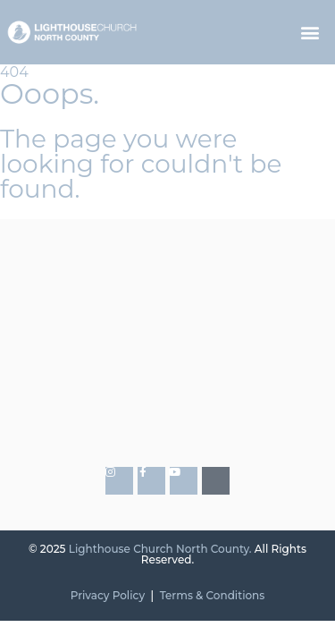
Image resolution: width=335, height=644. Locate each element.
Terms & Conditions (213, 595)
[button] (310, 33)
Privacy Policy (108, 595)
